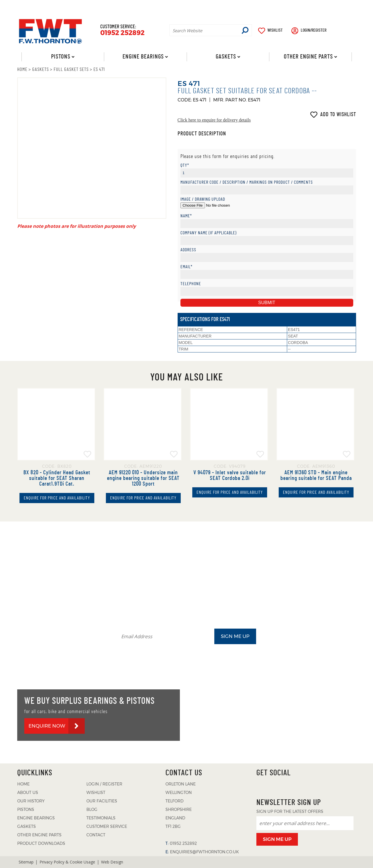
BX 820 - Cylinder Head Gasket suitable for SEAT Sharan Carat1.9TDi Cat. (57, 478)
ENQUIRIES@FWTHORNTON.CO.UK (204, 852)
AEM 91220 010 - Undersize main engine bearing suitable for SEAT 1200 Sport (143, 478)
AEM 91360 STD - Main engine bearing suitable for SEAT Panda (316, 475)
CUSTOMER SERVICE (107, 826)
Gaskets (226, 57)
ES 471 (99, 69)
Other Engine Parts (308, 57)
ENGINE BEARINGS (36, 818)
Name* (186, 216)
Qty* (185, 165)
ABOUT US (190, 6)
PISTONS (26, 809)
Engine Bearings (143, 57)
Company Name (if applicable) (209, 233)
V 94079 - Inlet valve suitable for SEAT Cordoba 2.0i (230, 475)
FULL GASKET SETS (71, 69)
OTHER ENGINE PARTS (39, 835)
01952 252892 (122, 33)
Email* (186, 267)
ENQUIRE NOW (47, 726)
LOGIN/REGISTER (314, 30)
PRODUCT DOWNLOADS (261, 6)
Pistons (60, 57)
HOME (22, 69)
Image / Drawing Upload (203, 199)
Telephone (191, 284)
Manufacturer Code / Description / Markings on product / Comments (247, 182)
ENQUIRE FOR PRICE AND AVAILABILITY (57, 498)
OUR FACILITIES (102, 801)
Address (188, 250)
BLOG (221, 6)
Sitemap (26, 862)
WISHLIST (275, 30)
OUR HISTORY (31, 801)
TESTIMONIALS (311, 6)
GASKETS (41, 69)
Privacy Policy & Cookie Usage (67, 862)
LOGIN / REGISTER (104, 784)
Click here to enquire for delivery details (214, 120)
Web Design (112, 862)
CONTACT (347, 6)
